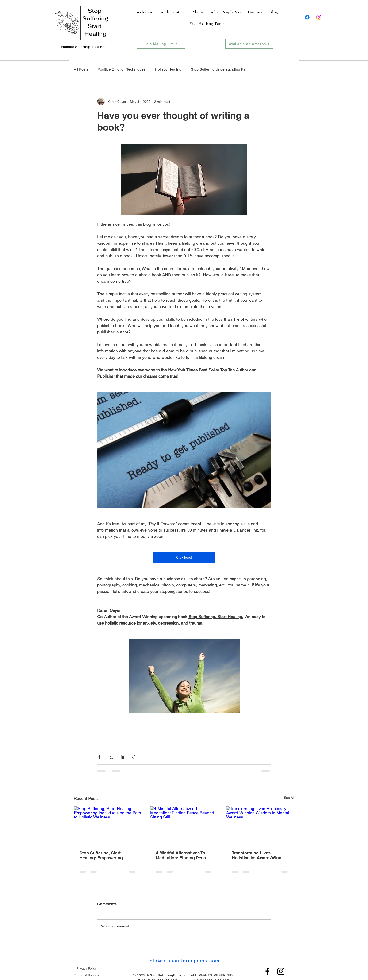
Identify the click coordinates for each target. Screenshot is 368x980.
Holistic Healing (168, 69)
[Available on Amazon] (249, 44)
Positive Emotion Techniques (122, 69)
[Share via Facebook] (99, 757)
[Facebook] (307, 17)
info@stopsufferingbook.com (184, 961)
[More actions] (268, 102)
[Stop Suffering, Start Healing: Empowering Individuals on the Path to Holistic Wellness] (108, 826)
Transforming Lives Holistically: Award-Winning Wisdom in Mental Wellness (260, 855)
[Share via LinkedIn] (122, 757)
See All (289, 798)
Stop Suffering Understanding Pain (220, 69)
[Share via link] (134, 757)
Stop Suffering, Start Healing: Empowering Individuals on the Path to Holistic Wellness (105, 855)
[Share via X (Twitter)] (111, 757)
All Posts (81, 69)
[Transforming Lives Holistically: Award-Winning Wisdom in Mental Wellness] (260, 826)
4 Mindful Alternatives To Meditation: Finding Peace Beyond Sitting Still (182, 855)
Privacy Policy (86, 968)
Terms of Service (86, 975)
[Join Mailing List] (161, 44)
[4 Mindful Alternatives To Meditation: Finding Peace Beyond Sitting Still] (184, 826)
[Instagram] (319, 17)
